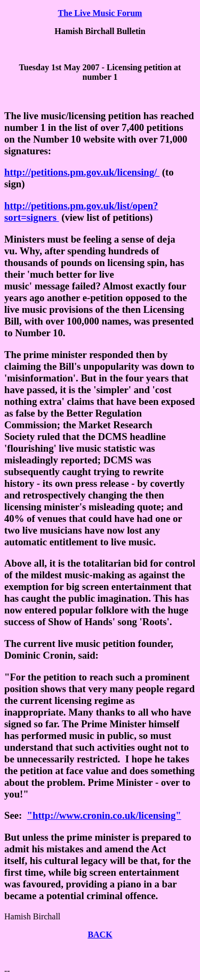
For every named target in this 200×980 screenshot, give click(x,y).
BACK (100, 935)
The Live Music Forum (100, 13)
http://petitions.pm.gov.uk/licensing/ (82, 172)
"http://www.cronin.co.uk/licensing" (104, 815)
